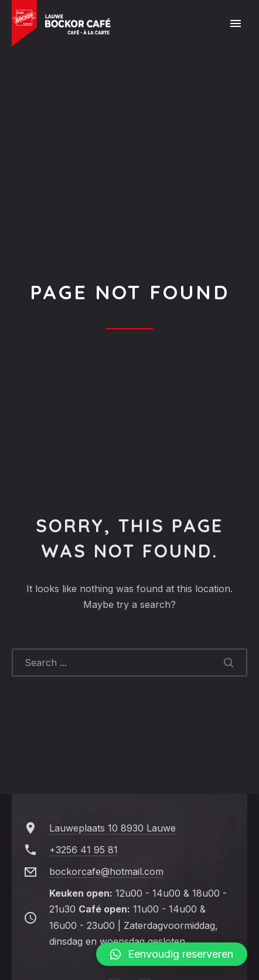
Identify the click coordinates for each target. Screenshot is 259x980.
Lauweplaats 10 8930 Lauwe (113, 828)
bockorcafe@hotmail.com (106, 871)
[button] (172, 954)
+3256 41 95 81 (84, 850)
